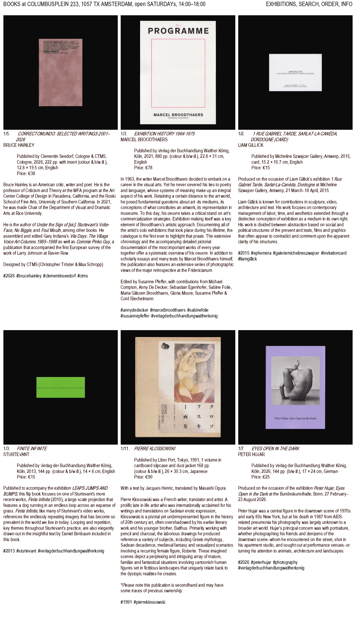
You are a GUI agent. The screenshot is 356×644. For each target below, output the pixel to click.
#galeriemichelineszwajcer (296, 253)
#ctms (83, 276)
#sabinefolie (198, 310)
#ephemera (261, 253)
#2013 (9, 551)
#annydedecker (134, 310)
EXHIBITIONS (281, 7)
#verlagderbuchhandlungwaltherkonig (184, 316)
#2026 (9, 276)
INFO (347, 7)
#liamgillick (248, 259)
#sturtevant (26, 551)
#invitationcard (334, 253)
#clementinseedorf (59, 276)
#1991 (126, 602)
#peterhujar (261, 562)
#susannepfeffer (135, 316)
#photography (285, 562)
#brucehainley (29, 276)
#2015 (244, 253)
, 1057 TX (80, 7)
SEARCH (309, 7)
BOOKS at (15, 7)
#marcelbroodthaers (168, 310)
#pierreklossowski (149, 602)
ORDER (330, 7)
